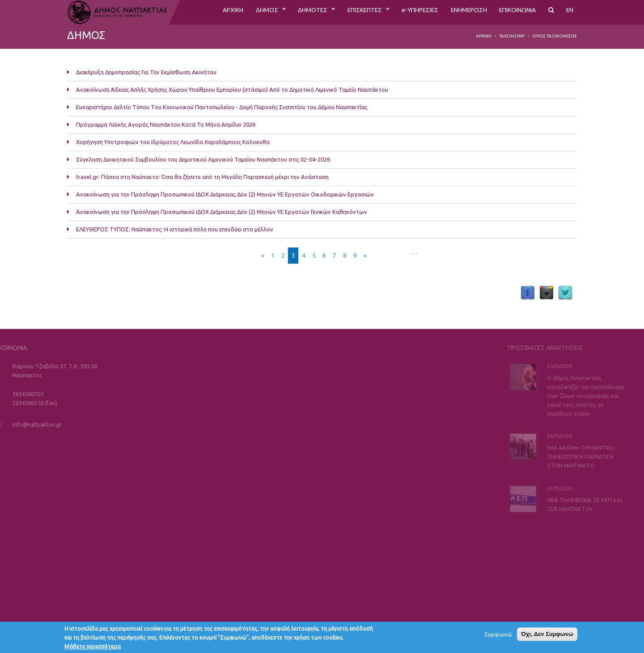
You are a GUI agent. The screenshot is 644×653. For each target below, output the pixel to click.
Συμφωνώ (498, 636)
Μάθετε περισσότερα (93, 649)
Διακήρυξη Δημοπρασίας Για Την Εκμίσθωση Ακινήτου (146, 72)
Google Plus (547, 293)
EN (569, 12)
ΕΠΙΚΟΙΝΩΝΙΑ (513, 12)
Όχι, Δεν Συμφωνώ (547, 636)
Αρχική (484, 36)
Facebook (528, 293)
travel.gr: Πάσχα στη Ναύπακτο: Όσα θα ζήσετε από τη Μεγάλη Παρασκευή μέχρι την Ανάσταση (202, 177)
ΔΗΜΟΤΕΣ (283, 12)
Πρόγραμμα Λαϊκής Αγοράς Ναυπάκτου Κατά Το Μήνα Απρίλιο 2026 (166, 124)
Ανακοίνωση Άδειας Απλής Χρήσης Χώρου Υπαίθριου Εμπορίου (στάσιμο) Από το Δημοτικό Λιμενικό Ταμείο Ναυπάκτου (232, 90)
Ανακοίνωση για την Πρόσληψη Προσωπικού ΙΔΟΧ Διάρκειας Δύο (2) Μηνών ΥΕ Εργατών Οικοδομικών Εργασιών (225, 194)
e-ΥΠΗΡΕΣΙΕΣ (402, 12)
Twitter (565, 293)
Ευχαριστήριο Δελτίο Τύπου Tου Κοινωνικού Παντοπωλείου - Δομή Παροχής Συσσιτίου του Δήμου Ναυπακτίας (222, 107)
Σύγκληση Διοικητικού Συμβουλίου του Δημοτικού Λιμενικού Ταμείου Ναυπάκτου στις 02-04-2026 (203, 159)
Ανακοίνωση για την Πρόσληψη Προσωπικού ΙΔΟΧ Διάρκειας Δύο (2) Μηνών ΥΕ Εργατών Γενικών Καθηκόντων (222, 212)
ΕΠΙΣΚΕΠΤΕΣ (341, 12)
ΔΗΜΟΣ (233, 12)
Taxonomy (512, 36)
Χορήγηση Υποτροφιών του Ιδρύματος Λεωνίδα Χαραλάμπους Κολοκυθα (173, 142)
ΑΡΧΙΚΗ (196, 12)
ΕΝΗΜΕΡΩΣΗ (457, 12)
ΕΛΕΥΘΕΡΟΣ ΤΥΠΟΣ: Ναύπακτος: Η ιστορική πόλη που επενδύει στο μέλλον (175, 229)
